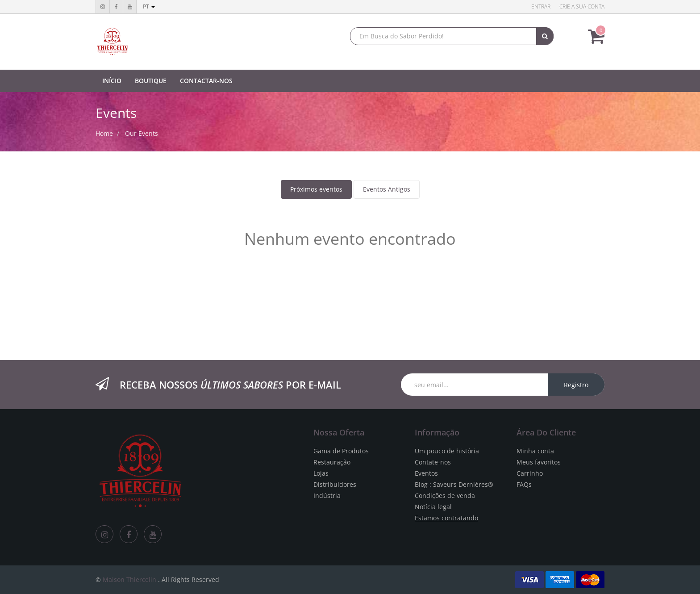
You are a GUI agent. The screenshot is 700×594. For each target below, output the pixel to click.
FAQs (524, 484)
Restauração (332, 462)
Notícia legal (433, 507)
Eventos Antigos (387, 189)
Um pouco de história (447, 451)
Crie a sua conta (582, 6)
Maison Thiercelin (129, 579)
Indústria (327, 496)
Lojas (321, 473)
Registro (576, 385)
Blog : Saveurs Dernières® (454, 484)
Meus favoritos (539, 462)
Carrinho (530, 473)
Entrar (541, 6)
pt (149, 6)
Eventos (426, 473)
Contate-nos (433, 462)
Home (104, 133)
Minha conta (535, 451)
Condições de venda (445, 496)
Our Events (142, 133)
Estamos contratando (446, 518)
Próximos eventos (316, 189)
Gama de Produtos (341, 451)
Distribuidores (335, 484)
